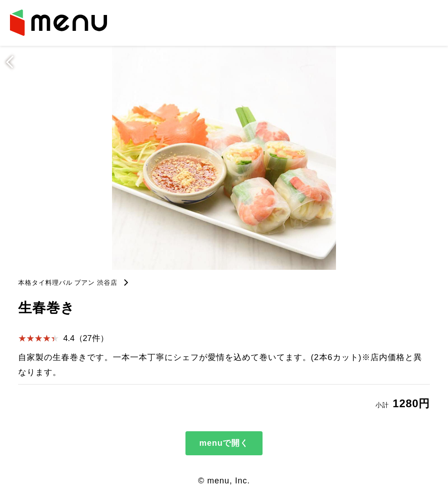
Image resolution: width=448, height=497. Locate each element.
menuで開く (224, 443)
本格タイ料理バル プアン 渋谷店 (68, 283)
